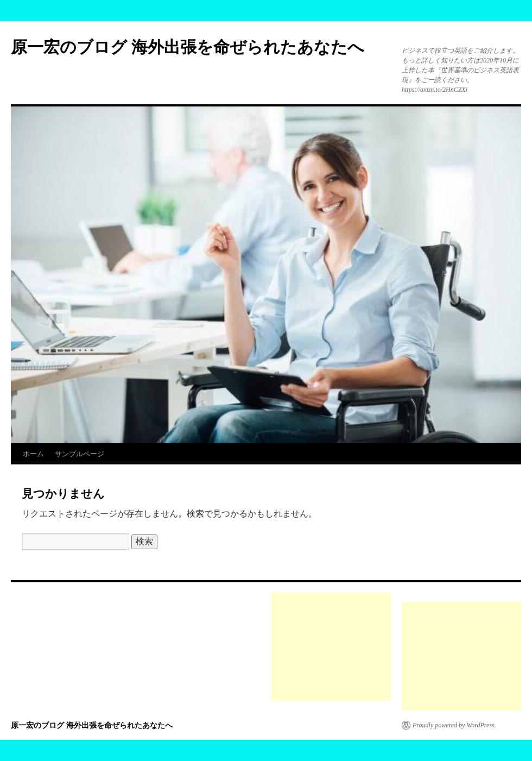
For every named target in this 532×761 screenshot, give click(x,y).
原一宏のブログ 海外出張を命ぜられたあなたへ (188, 47)
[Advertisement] (331, 646)
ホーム (33, 454)
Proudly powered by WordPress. (454, 725)
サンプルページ (80, 454)
